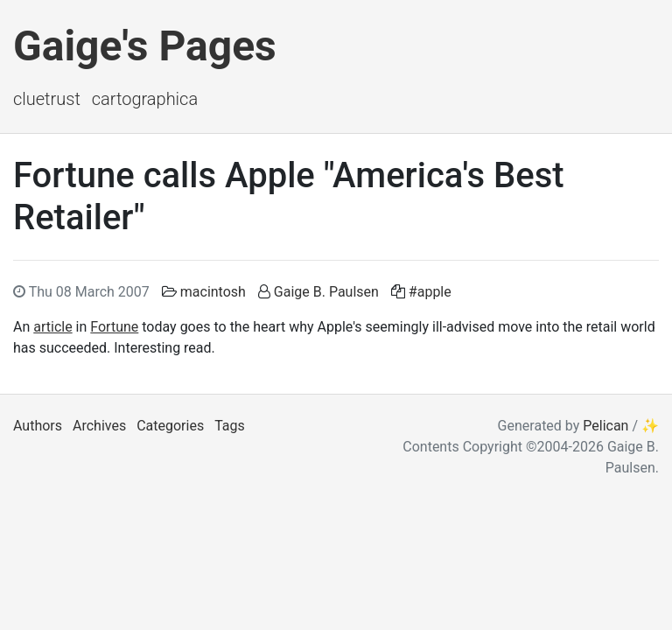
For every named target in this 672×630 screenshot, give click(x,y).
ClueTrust (47, 99)
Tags (230, 426)
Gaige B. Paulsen (326, 292)
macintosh (213, 292)
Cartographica (145, 99)
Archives (99, 426)
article (52, 327)
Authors (38, 426)
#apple (430, 292)
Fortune (114, 327)
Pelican (605, 426)
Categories (170, 426)
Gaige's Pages (145, 46)
